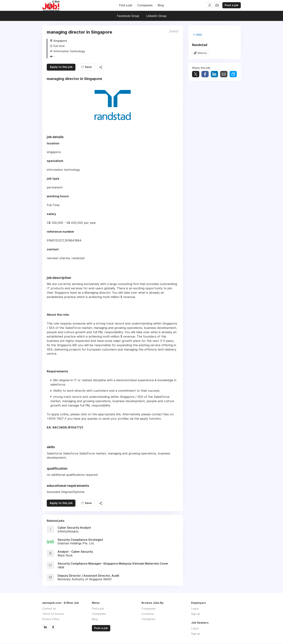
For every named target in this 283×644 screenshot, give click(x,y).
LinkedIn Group (156, 16)
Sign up (196, 614)
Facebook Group (128, 16)
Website (202, 53)
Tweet (196, 74)
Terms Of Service (53, 614)
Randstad (200, 45)
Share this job (102, 67)
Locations (148, 614)
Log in (195, 609)
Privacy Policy (51, 620)
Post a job (232, 5)
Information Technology (69, 51)
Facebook (53, 628)
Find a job (126, 5)
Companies (145, 5)
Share (205, 74)
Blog (161, 5)
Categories (148, 620)
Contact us (49, 609)
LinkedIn (45, 628)
